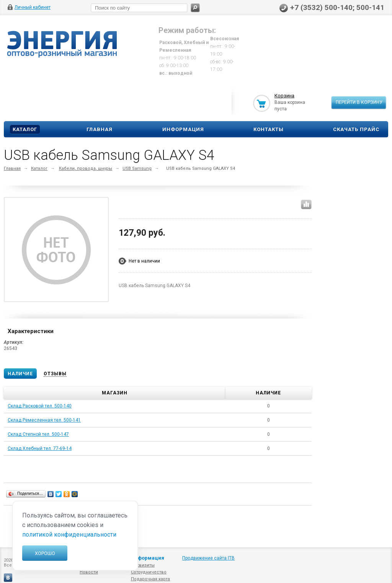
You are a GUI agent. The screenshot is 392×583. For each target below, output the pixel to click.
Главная (100, 129)
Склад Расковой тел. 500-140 (40, 406)
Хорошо (45, 553)
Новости (89, 572)
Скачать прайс (356, 129)
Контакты (269, 129)
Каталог (25, 129)
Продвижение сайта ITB (208, 558)
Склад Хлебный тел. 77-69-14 (40, 448)
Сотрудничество (149, 572)
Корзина (284, 96)
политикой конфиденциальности (69, 535)
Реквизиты (143, 565)
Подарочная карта (150, 579)
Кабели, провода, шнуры (86, 168)
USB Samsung (137, 168)
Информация (183, 129)
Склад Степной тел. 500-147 (38, 434)
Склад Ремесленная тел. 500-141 (44, 420)
